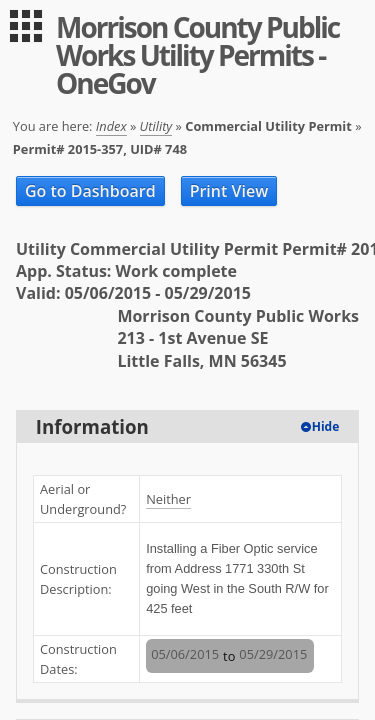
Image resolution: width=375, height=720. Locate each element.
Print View (229, 191)
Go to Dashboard (90, 191)
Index (111, 126)
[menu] (26, 26)
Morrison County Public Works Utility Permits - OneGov (197, 55)
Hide (326, 426)
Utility (156, 126)
